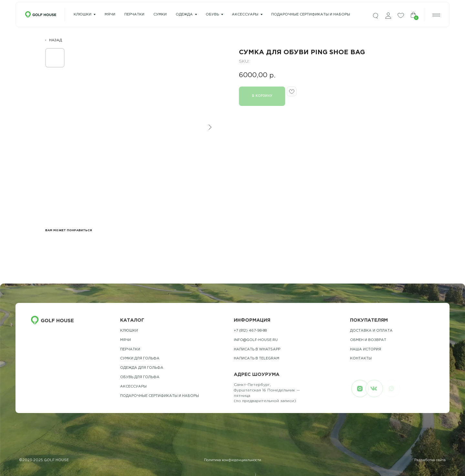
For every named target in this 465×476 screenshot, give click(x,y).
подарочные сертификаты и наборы (311, 15)
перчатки (134, 15)
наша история (366, 349)
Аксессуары (245, 15)
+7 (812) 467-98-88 (250, 331)
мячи (110, 15)
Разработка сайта (430, 460)
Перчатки (130, 349)
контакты (361, 358)
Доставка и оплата (371, 331)
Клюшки (83, 15)
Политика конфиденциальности (233, 460)
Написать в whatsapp (257, 349)
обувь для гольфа (140, 377)
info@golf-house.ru (256, 340)
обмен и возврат (368, 340)
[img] (376, 16)
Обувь (212, 15)
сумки (160, 15)
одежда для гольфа (142, 368)
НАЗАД (56, 40)
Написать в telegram (257, 358)
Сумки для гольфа (140, 358)
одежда (184, 15)
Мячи (125, 340)
